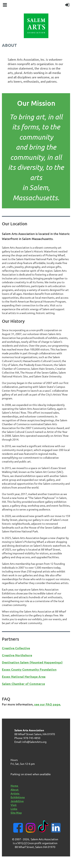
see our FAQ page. (48, 704)
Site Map (16, 813)
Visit (14, 805)
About (15, 789)
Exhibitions (18, 797)
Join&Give (17, 801)
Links (14, 809)
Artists (15, 793)
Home (15, 786)
